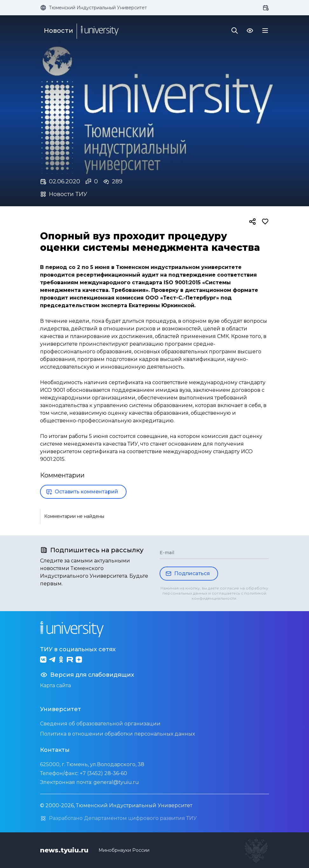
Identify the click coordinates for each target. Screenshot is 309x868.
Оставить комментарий (82, 492)
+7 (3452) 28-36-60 (103, 773)
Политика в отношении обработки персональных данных (117, 734)
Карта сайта (55, 685)
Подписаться (188, 574)
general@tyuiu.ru (116, 782)
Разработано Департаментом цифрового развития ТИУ (118, 818)
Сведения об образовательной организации (100, 724)
